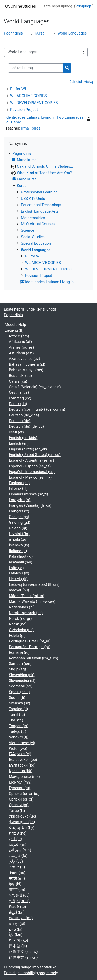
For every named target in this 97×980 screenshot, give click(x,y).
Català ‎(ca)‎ (18, 381)
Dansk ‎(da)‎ (18, 404)
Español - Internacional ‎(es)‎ (32, 472)
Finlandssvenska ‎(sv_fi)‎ (28, 494)
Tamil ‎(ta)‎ (17, 715)
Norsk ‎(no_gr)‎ (20, 618)
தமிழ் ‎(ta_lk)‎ (19, 901)
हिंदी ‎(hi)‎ (15, 884)
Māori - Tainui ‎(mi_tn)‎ (27, 596)
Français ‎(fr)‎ (19, 511)
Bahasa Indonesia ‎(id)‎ (27, 364)
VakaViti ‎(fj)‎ (19, 737)
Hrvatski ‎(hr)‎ (19, 534)
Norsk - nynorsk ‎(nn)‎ (26, 613)
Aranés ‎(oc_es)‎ (21, 347)
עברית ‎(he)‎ (18, 833)
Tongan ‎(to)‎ (18, 726)
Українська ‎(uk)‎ (22, 816)
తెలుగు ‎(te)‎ (17, 907)
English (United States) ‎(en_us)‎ (35, 455)
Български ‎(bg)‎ (22, 765)
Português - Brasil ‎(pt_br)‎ (30, 641)
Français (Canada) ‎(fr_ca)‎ (30, 505)
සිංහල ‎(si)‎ (17, 924)
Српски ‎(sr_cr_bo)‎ (24, 794)
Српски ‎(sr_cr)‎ (21, 799)
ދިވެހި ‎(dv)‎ (16, 861)
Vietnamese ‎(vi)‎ (22, 743)
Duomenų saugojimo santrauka (30, 967)
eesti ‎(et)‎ (16, 432)
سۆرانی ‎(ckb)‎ (20, 850)
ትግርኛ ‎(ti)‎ (17, 867)
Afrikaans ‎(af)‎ (20, 342)
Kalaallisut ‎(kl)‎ (21, 556)
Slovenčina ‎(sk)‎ (22, 675)
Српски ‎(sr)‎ (19, 805)
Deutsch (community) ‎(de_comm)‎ (37, 409)
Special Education (36, 243)
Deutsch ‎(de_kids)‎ (24, 415)
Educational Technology (41, 205)
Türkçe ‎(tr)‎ (17, 732)
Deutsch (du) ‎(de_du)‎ (26, 426)
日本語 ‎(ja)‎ (18, 946)
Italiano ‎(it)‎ (18, 551)
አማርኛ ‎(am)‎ (19, 336)
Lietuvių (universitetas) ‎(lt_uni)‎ (34, 584)
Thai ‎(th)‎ (16, 720)
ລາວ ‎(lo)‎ (16, 929)
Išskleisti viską (81, 82)
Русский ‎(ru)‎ (20, 788)
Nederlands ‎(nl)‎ (22, 607)
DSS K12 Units (33, 199)
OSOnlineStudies (21, 6)
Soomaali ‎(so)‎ (21, 686)
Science (28, 230)
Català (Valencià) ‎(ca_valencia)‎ (35, 387)
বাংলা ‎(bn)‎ (17, 890)
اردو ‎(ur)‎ (16, 839)
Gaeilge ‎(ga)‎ (19, 517)
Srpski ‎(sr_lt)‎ (19, 692)
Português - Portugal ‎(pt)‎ (29, 647)
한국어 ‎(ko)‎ (18, 940)
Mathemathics (33, 218)
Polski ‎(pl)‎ (17, 635)
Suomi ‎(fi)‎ (17, 698)
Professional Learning (39, 192)
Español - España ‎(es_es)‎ (30, 466)
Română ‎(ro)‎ (19, 652)
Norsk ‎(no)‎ (18, 624)
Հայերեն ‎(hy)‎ (22, 828)
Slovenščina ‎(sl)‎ (22, 681)
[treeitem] (48, 218)
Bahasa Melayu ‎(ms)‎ (26, 370)
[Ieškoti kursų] (35, 68)
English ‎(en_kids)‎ (23, 438)
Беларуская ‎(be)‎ (23, 760)
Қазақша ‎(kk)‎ (20, 771)
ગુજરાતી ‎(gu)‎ (19, 895)
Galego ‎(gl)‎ (18, 528)
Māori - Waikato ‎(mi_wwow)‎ (32, 601)
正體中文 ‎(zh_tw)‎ (23, 952)
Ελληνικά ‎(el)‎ (20, 754)
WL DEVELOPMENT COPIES (34, 103)
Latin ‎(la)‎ (16, 568)
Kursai (40, 33)
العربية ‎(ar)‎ (18, 844)
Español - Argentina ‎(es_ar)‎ (31, 460)
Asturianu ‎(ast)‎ (21, 353)
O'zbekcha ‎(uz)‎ (21, 630)
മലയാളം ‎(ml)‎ (21, 918)
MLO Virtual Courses (38, 224)
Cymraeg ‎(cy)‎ (20, 398)
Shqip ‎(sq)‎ (17, 669)
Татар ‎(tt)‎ (17, 811)
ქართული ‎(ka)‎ (22, 822)
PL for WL (18, 89)
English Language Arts (40, 211)
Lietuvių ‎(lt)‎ (14, 330)
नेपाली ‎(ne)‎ (17, 873)
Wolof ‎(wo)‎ (18, 749)
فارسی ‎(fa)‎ (18, 856)
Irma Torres (31, 128)
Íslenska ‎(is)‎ (19, 545)
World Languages (72, 33)
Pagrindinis (13, 33)
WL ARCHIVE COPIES (28, 96)
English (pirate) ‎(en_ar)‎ (28, 449)
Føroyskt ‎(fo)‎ (20, 500)
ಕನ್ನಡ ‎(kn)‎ (17, 912)
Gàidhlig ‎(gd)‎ (20, 522)
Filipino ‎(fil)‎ (18, 488)
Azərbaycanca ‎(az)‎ (24, 359)
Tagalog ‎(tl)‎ (18, 709)
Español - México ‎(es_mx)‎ (30, 477)
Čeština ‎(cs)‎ (19, 392)
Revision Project (24, 110)
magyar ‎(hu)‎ (19, 590)
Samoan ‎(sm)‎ (20, 664)
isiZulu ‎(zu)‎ (18, 539)
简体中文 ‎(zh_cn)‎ (23, 957)
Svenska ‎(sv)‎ (20, 703)
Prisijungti (84, 6)
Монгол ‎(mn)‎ (20, 782)
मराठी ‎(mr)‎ (17, 878)
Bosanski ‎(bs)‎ (20, 376)
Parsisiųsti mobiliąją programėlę (31, 973)
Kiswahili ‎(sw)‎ (20, 562)
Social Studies (33, 237)
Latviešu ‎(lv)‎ (19, 573)
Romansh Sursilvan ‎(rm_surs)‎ (33, 658)
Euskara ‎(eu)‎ (19, 483)
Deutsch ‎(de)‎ (20, 421)
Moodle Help (15, 325)
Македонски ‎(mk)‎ (24, 777)
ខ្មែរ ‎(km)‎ (16, 935)
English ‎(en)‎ (19, 443)
